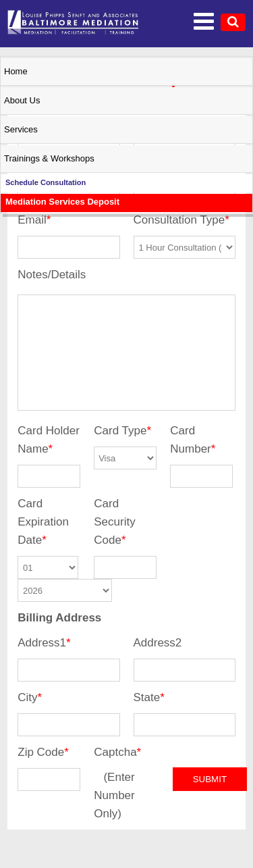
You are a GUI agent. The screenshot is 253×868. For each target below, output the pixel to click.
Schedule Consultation (46, 182)
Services (21, 129)
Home (16, 71)
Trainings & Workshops (49, 158)
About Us (22, 100)
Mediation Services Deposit (62, 202)
